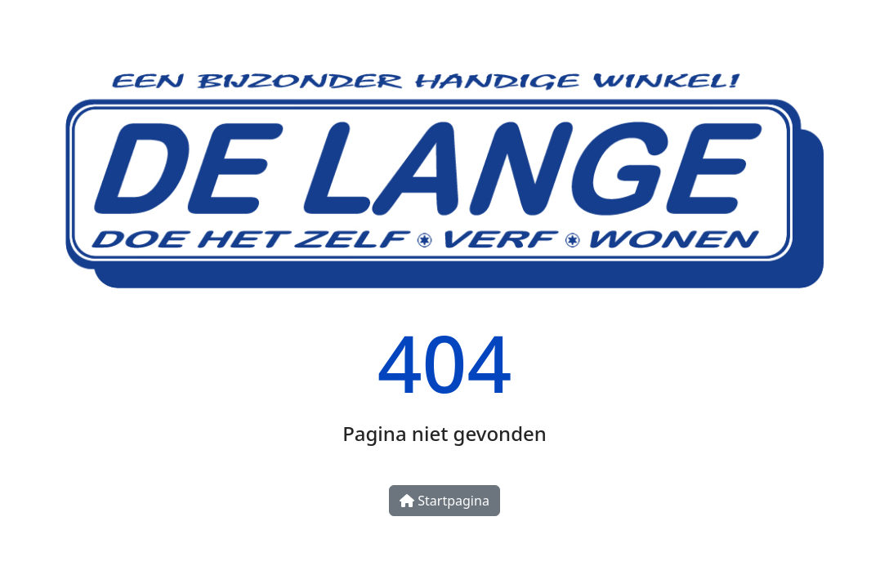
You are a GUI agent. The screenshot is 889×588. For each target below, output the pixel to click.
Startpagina (444, 501)
